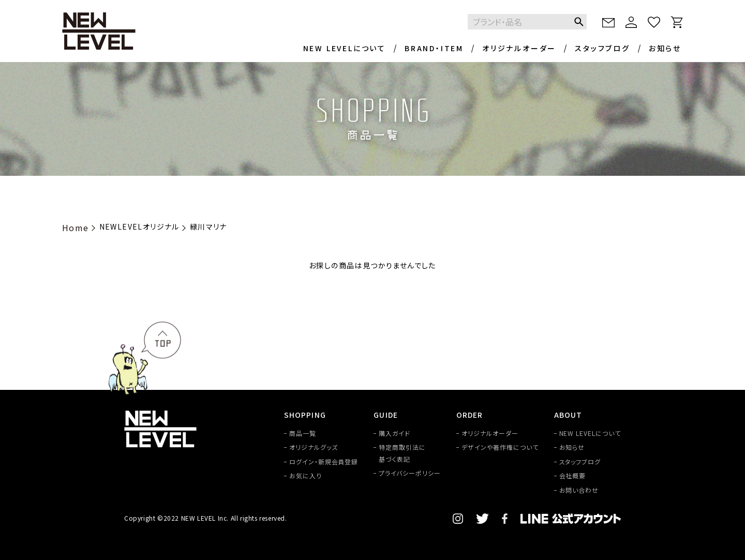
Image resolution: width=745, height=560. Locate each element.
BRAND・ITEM (434, 48)
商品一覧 (303, 433)
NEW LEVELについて (345, 48)
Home (76, 228)
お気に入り (306, 475)
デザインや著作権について (500, 447)
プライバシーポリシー (410, 473)
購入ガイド (394, 433)
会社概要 (573, 475)
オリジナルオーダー (519, 48)
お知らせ (665, 48)
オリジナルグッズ (314, 447)
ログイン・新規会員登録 (324, 461)
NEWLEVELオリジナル (139, 226)
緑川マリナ (208, 226)
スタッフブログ (602, 48)
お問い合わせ (579, 490)
